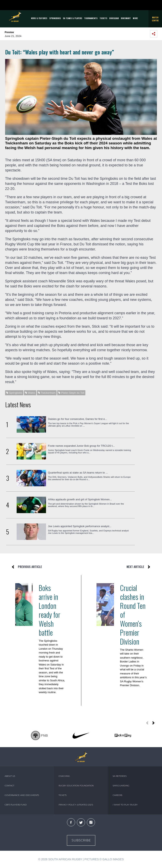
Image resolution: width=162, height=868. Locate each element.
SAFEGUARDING (121, 786)
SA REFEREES (120, 776)
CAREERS (117, 795)
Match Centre (155, 19)
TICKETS (103, 18)
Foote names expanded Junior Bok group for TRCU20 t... (81, 446)
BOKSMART (126, 18)
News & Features (39, 18)
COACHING (64, 776)
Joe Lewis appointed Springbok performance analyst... (80, 526)
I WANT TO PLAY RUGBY (125, 805)
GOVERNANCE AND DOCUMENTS (22, 795)
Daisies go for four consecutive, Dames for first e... (78, 419)
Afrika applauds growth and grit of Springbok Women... (80, 499)
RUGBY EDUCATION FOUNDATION (76, 786)
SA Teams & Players (72, 18)
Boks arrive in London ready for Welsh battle (49, 610)
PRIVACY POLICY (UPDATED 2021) (76, 805)
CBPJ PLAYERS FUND (16, 805)
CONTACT (9, 786)
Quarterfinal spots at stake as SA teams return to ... (78, 473)
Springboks (55, 18)
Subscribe (81, 840)
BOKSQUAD (114, 18)
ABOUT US (10, 776)
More (135, 18)
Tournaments (91, 18)
